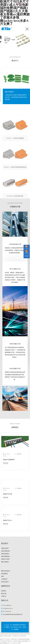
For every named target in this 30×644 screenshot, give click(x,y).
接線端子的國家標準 (9, 460)
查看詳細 (6, 463)
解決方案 (4, 594)
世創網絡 (16, 629)
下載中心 (4, 596)
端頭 (2, 576)
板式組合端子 (5, 582)
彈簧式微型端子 (6, 556)
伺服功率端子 (5, 548)
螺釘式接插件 (5, 562)
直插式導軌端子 (6, 551)
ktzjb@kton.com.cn (8, 608)
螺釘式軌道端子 (6, 571)
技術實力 (4, 591)
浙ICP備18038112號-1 (16, 627)
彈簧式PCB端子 (8, 92)
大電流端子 (4, 579)
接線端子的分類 (8, 494)
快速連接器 (4, 574)
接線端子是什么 (8, 520)
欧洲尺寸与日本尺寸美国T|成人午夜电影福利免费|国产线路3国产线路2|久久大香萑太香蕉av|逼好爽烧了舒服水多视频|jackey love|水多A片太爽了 (15, 641)
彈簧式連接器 (5, 554)
